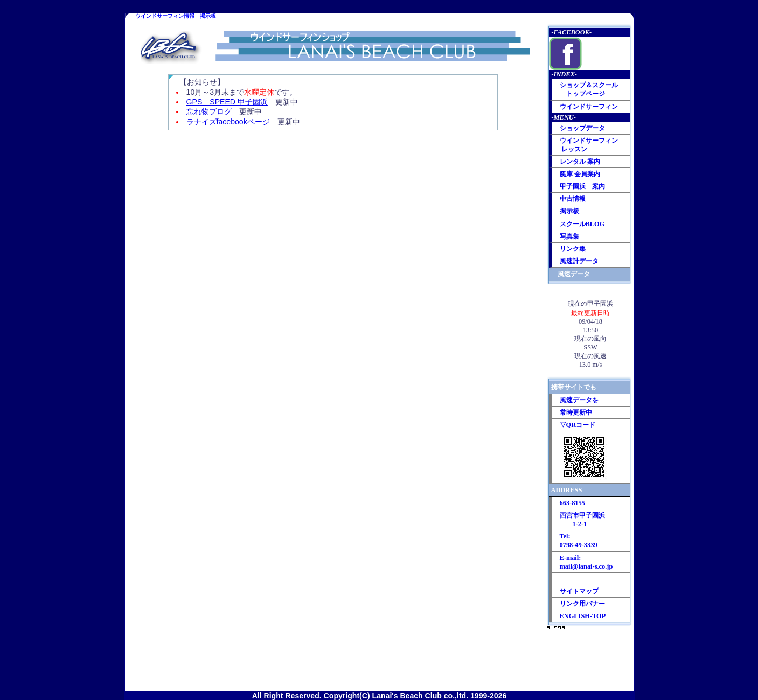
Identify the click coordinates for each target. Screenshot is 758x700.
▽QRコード (578, 425)
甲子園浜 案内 (582, 186)
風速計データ (579, 261)
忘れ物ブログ (209, 111)
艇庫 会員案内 (580, 174)
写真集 (569, 236)
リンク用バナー (582, 604)
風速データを (579, 400)
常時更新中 (576, 412)
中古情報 (573, 199)
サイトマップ (579, 591)
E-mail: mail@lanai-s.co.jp (586, 562)
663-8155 (572, 503)
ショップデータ (582, 128)
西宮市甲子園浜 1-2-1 (582, 520)
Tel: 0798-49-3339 (579, 541)
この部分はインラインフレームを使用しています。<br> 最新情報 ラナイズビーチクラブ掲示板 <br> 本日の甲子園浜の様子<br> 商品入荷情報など (336, 408)
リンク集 (573, 249)
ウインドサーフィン (589, 107)
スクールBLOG (582, 224)
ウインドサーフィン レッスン (589, 145)
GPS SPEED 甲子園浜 (227, 102)
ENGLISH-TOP (583, 616)
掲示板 (569, 211)
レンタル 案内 (580, 162)
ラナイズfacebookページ (228, 122)
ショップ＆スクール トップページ (589, 89)
